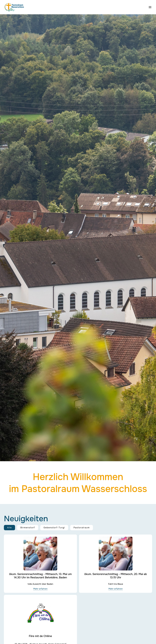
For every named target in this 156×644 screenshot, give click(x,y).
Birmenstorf (28, 528)
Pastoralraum (82, 528)
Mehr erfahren (40, 589)
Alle (9, 528)
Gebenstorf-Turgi (54, 528)
